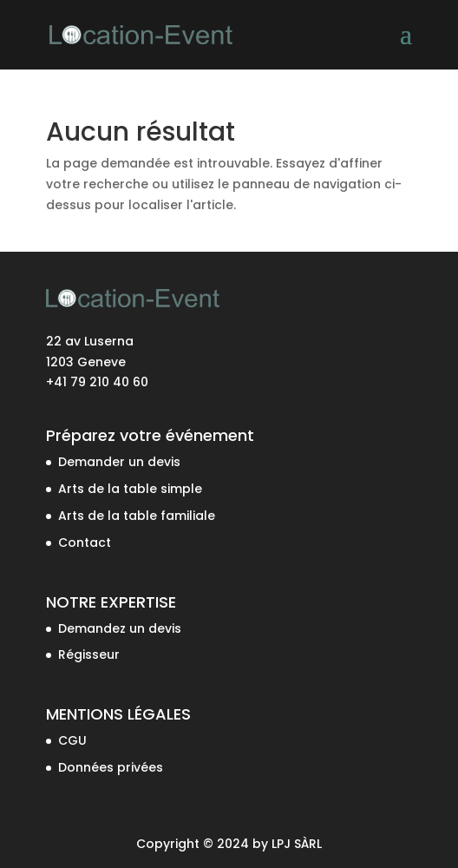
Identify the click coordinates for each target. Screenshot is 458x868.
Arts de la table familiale (137, 516)
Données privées (111, 767)
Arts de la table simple (130, 489)
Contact (85, 542)
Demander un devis (119, 462)
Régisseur (89, 654)
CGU (72, 740)
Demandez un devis (120, 628)
